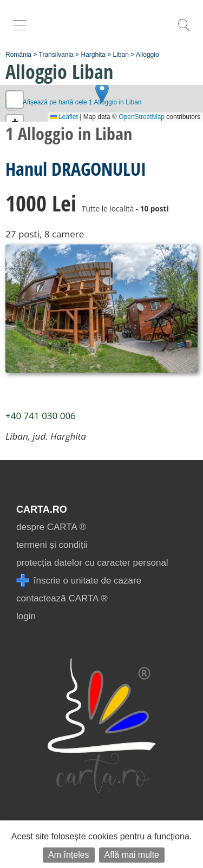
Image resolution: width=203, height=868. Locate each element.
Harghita (93, 55)
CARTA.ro (42, 509)
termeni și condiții (52, 545)
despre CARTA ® (51, 527)
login (26, 616)
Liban (120, 55)
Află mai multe (132, 855)
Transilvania (56, 55)
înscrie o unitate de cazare (79, 581)
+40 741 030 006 (41, 416)
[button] (102, 92)
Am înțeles (69, 855)
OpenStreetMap (142, 117)
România (18, 55)
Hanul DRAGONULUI (76, 169)
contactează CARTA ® (62, 598)
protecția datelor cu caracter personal (92, 563)
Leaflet (64, 117)
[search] (184, 31)
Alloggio (148, 55)
